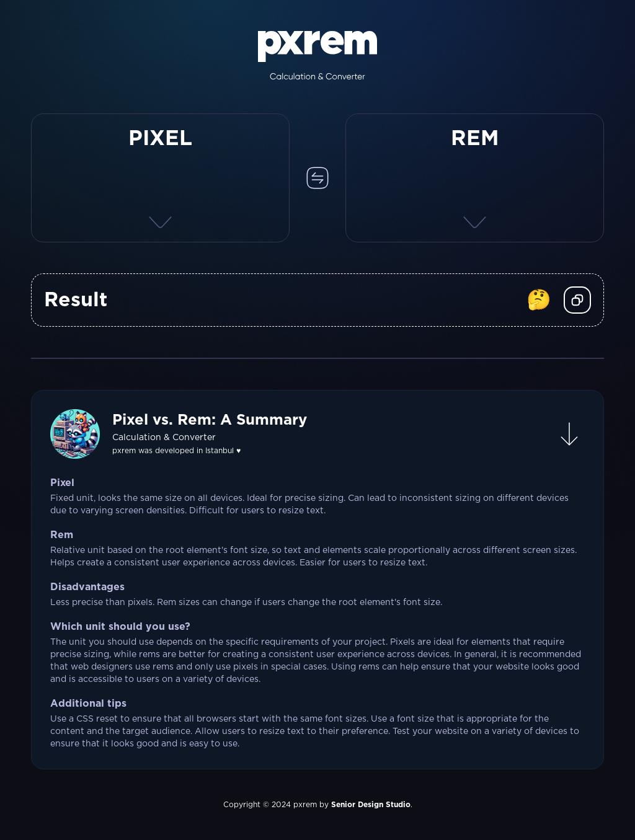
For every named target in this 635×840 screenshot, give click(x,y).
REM (475, 139)
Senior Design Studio (371, 805)
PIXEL (160, 139)
